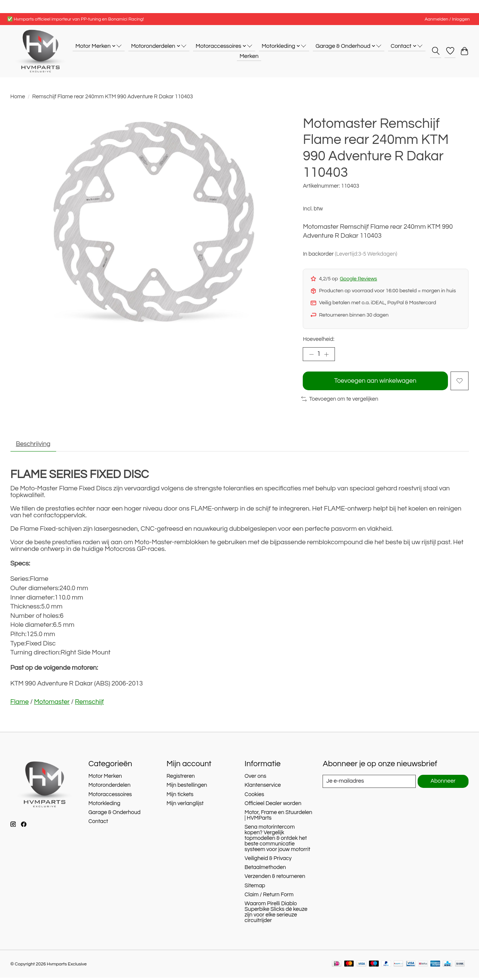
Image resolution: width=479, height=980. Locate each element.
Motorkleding (104, 806)
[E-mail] (369, 783)
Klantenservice (263, 787)
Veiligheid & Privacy (268, 861)
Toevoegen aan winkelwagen (375, 382)
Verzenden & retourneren (275, 879)
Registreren (181, 778)
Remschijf (89, 704)
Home (18, 97)
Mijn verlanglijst (185, 806)
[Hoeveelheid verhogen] (327, 355)
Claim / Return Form (269, 897)
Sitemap (255, 887)
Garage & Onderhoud (114, 815)
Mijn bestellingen (187, 787)
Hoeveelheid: (318, 339)
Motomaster (52, 704)
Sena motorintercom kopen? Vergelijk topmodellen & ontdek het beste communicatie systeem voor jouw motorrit (277, 840)
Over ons (256, 778)
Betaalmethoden (265, 870)
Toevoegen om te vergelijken (340, 400)
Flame (20, 704)
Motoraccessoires (110, 796)
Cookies (254, 796)
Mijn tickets (180, 796)
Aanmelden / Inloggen (447, 19)
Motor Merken (105, 778)
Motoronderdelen (109, 787)
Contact (98, 824)
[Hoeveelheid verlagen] (311, 355)
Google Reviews (359, 279)
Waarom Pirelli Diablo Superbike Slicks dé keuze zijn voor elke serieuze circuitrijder (276, 914)
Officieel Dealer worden (273, 806)
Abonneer (443, 784)
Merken (249, 56)
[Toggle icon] (435, 51)
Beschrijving (34, 446)
